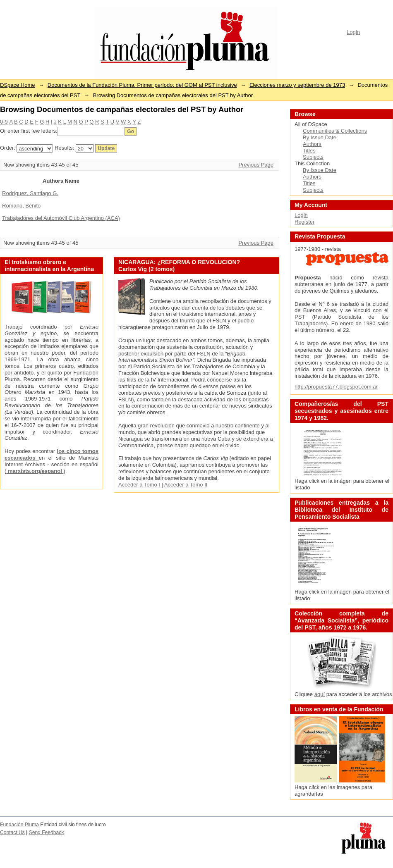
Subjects (313, 157)
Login (353, 32)
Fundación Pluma (19, 825)
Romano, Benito (21, 206)
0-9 (4, 122)
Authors (312, 144)
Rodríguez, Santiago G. (30, 193)
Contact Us (12, 832)
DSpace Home (18, 85)
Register (304, 222)
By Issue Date (320, 137)
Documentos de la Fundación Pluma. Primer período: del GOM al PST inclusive (142, 85)
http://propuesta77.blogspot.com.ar (336, 387)
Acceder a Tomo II (186, 485)
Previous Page (256, 165)
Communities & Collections (335, 131)
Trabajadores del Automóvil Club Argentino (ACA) (61, 218)
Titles (309, 151)
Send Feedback (47, 832)
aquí (320, 694)
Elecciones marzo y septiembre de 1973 (297, 85)
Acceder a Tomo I (140, 485)
